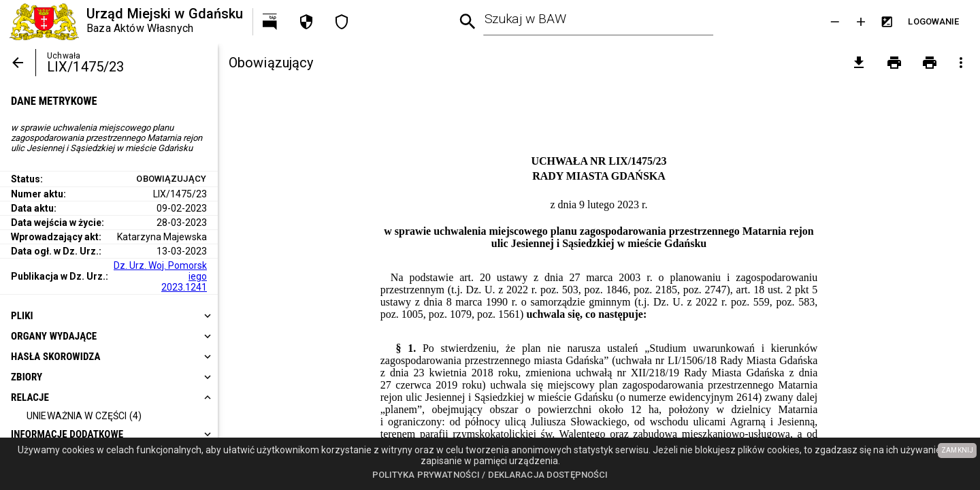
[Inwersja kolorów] (887, 22)
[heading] (109, 316)
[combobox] (599, 22)
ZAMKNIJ (957, 450)
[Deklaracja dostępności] (342, 22)
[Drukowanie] (894, 63)
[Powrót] (18, 63)
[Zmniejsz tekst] (835, 22)
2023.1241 (184, 287)
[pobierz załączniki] (859, 63)
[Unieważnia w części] (84, 416)
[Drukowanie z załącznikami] (930, 63)
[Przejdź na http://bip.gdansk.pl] (271, 22)
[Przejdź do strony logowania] (934, 22)
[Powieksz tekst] (861, 22)
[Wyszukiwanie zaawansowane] (468, 22)
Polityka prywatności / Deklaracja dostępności (490, 475)
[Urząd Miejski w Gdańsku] (126, 22)
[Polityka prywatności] (306, 22)
